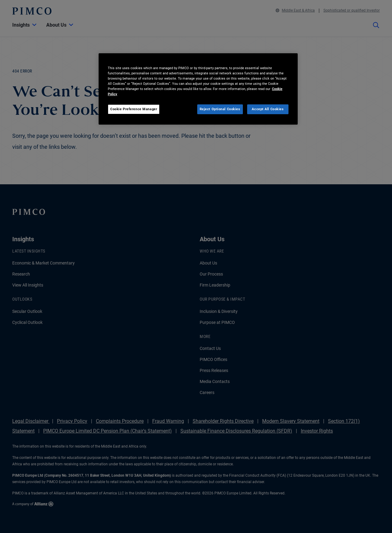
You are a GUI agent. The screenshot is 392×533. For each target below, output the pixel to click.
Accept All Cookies (268, 109)
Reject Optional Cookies (220, 109)
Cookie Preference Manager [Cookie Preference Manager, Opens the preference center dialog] (134, 109)
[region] (198, 89)
